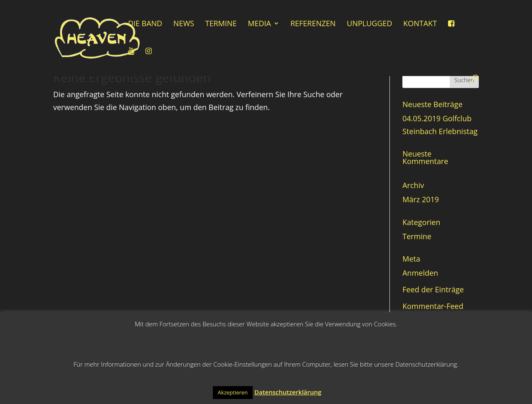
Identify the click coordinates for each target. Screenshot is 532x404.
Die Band (145, 24)
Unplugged (369, 24)
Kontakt (420, 24)
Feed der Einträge (433, 289)
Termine (221, 24)
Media (259, 24)
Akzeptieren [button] (233, 392)
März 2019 (421, 199)
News (184, 24)
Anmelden (420, 273)
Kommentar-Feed (433, 306)
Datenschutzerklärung (288, 392)
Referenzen (313, 24)
